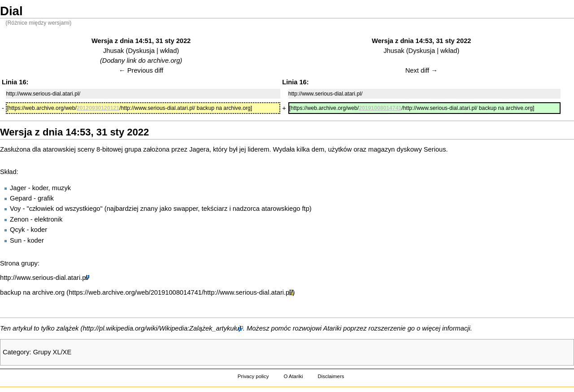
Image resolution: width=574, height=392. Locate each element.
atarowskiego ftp (285, 209)
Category (16, 352)
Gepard (21, 198)
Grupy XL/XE (52, 352)
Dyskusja (141, 51)
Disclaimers (331, 376)
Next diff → (422, 70)
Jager (18, 188)
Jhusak (113, 51)
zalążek (68, 328)
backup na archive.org (32, 292)
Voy (15, 209)
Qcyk (17, 230)
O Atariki (293, 376)
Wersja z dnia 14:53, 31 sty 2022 (421, 41)
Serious (435, 149)
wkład (168, 51)
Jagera (199, 149)
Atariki (333, 328)
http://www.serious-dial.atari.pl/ (45, 278)
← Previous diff (141, 70)
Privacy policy (253, 376)
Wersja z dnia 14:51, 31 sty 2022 (141, 41)
